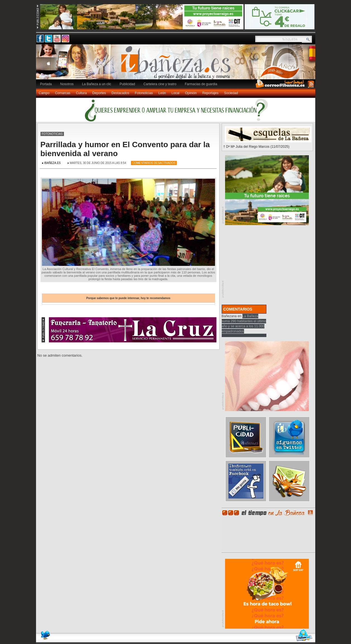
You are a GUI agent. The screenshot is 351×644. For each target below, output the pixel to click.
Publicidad (127, 84)
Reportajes (210, 93)
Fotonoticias (144, 93)
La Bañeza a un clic (97, 84)
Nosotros (67, 84)
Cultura (81, 93)
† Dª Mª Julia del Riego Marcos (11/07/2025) (256, 147)
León (162, 93)
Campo (44, 93)
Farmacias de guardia (201, 84)
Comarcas (63, 93)
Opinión (191, 93)
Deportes (99, 93)
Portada (46, 84)
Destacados (120, 93)
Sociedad (231, 93)
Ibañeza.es (177, 65)
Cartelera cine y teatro (160, 84)
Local (176, 93)
